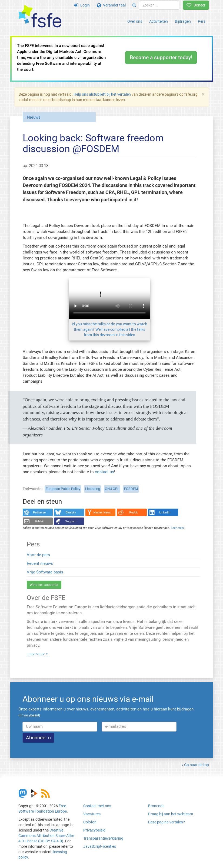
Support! (71, 521)
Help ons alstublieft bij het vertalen (102, 94)
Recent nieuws (40, 563)
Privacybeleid (94, 830)
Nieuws (34, 117)
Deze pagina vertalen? (167, 822)
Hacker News (102, 512)
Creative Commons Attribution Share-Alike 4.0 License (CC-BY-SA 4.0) (46, 836)
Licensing (93, 489)
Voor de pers (38, 555)
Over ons (135, 21)
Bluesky (71, 512)
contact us (104, 472)
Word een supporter (44, 585)
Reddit (133, 512)
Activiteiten (159, 21)
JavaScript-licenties (100, 846)
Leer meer (36, 654)
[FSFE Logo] (40, 17)
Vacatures (92, 814)
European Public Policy (63, 489)
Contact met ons (97, 806)
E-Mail (39, 521)
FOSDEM (131, 489)
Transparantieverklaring (103, 838)
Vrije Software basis (45, 572)
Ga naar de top (197, 765)
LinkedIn (165, 512)
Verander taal (111, 5)
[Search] (134, 5)
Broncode (156, 806)
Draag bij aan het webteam (171, 814)
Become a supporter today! (161, 57)
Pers (202, 21)
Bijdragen (183, 21)
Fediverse (39, 512)
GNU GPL (112, 489)
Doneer (196, 5)
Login (82, 5)
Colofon (90, 822)
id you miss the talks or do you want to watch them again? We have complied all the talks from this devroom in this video (110, 329)
